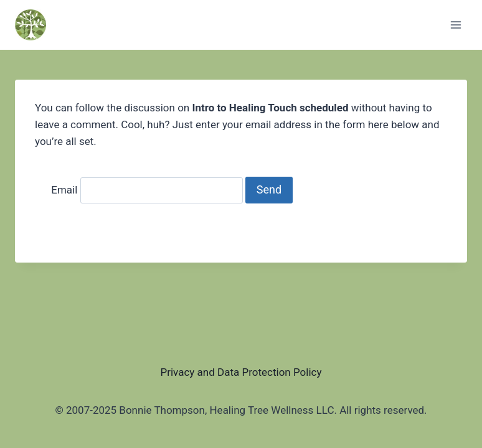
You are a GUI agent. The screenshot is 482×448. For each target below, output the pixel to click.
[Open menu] (456, 25)
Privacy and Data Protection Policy (241, 372)
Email (64, 190)
